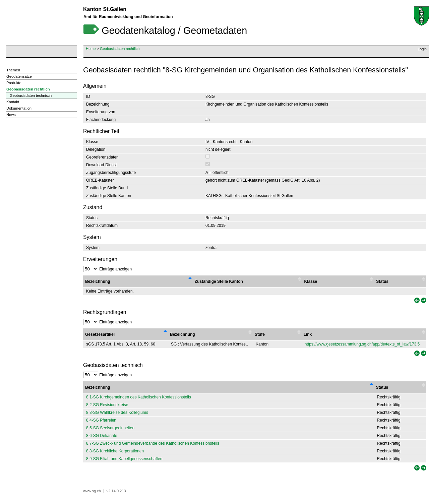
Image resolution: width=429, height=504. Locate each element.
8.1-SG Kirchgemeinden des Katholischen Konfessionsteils (139, 397)
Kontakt (13, 102)
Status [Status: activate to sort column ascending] (382, 387)
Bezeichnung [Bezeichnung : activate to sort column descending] (98, 281)
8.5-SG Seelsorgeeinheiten (110, 428)
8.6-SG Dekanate (102, 436)
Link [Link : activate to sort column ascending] (308, 334)
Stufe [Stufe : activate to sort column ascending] (260, 334)
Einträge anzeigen (107, 269)
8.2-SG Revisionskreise (107, 405)
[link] (416, 300)
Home (91, 49)
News (11, 115)
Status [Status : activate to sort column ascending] (382, 281)
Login (422, 49)
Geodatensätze (19, 76)
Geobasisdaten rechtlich (120, 49)
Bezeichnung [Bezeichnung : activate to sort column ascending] (182, 334)
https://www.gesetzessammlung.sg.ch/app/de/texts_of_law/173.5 (362, 344)
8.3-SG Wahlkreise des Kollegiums (117, 413)
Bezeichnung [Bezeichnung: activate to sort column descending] (98, 387)
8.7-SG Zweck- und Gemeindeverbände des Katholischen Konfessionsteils (153, 443)
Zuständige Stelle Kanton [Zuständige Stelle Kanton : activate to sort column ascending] (219, 281)
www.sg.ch (92, 491)
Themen (13, 70)
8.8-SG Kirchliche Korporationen (115, 451)
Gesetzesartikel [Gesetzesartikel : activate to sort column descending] (100, 334)
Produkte (14, 83)
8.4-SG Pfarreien (101, 420)
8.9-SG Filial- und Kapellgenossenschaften (124, 459)
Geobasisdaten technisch (31, 96)
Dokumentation (19, 108)
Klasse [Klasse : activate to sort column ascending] (311, 281)
